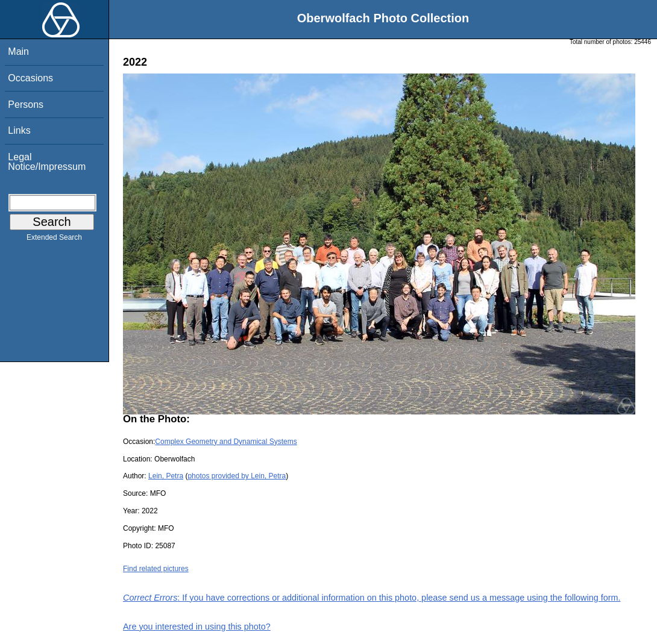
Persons (26, 105)
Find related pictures (156, 569)
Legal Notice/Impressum (47, 162)
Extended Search (54, 240)
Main (18, 52)
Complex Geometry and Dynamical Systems (226, 442)
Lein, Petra (166, 476)
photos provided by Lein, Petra (237, 476)
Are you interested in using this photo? (197, 627)
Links (19, 130)
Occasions (30, 78)
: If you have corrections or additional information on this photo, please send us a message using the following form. (372, 598)
